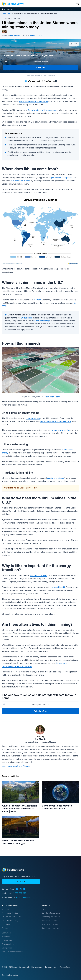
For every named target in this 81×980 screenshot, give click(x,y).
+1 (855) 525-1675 (19, 893)
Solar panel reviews (49, 920)
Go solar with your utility (51, 913)
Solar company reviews (51, 917)
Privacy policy (51, 967)
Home (4, 13)
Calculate (41, 67)
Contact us (6, 924)
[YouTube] (24, 889)
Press (44, 909)
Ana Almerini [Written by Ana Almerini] (16, 35)
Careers (5, 928)
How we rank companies (11, 917)
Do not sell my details (10, 975)
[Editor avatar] (6, 32)
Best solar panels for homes (13, 952)
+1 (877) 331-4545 (23, 897)
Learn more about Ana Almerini (16, 766)
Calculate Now (40, 711)
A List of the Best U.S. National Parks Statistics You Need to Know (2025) (19, 809)
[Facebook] (17, 889)
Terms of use (65, 967)
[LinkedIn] (21, 889)
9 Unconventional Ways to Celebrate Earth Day (57, 807)
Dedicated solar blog (10, 920)
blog (10, 13)
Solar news (6, 937)
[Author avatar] (3, 32)
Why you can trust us (10, 913)
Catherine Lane (36, 35)
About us (5, 909)
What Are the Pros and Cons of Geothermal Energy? (20, 842)
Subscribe (21, 881)
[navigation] (13, 4)
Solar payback (7, 948)
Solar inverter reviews (50, 928)
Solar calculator (8, 940)
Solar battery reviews (50, 924)
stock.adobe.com (52, 397)
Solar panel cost (8, 944)
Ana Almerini (40, 739)
